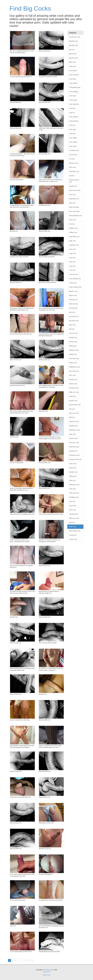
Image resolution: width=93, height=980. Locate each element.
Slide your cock (74, 392)
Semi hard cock (74, 371)
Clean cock (73, 66)
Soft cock (72, 409)
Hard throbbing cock (75, 216)
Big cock (72, 50)
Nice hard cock (74, 316)
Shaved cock (73, 380)
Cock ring (72, 125)
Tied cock (72, 501)
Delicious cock (74, 163)
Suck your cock (74, 443)
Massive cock (73, 291)
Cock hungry (73, 100)
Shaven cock (73, 384)
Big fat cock (73, 54)
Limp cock (72, 258)
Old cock (72, 329)
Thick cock (72, 489)
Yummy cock (73, 539)
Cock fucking (73, 83)
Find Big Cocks (30, 8)
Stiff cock (72, 417)
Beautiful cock (73, 41)
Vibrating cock (73, 514)
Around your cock (75, 37)
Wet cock (72, 522)
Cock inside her (74, 104)
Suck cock (72, 434)
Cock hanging (73, 92)
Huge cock (72, 241)
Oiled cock (72, 325)
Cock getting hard (75, 87)
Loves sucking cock (75, 287)
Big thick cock (73, 58)
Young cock (73, 535)
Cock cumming (74, 75)
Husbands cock (74, 245)
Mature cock (73, 295)
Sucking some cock (75, 459)
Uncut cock (73, 506)
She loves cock (74, 388)
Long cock (72, 266)
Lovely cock (73, 283)
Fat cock (72, 176)
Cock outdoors (74, 117)
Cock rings (72, 129)
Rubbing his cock (74, 367)
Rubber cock (73, 363)
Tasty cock (72, 480)
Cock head (72, 96)
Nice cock (72, 312)
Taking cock (73, 476)
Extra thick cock (74, 171)
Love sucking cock (75, 279)
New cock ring (73, 304)
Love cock (72, 270)
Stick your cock (74, 413)
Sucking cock (73, 451)
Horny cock (73, 220)
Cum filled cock (74, 150)
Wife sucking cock (75, 531)
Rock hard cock (74, 358)
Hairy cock (72, 195)
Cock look (72, 108)
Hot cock (72, 224)
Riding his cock (74, 350)
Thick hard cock (74, 493)
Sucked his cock (74, 447)
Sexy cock (72, 375)
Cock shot (72, 134)
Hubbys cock (73, 232)
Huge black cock (74, 237)
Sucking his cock (74, 455)
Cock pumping (74, 121)
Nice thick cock (74, 321)
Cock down (73, 79)
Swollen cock (73, 472)
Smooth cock (73, 401)
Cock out (72, 113)
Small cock (72, 396)
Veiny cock (72, 510)
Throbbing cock (74, 497)
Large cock (72, 253)
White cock (72, 527)
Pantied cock (73, 337)
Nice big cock (73, 308)
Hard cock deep (74, 207)
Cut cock (72, 159)
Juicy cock (72, 249)
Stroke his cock (74, 422)
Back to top (46, 975)
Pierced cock (73, 342)
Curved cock (73, 155)
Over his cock (73, 333)
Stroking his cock (74, 430)
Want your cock (74, 518)
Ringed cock (73, 354)
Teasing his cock (74, 485)
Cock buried (73, 71)
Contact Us (46, 972)
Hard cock (72, 203)
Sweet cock (73, 468)
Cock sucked (73, 142)
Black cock (72, 62)
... (21, 960)
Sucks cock (73, 464)
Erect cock (72, 167)
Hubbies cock (73, 228)
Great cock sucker (75, 190)
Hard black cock (74, 199)
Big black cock (74, 45)
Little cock (72, 262)
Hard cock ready (74, 211)
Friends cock (73, 186)
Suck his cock (73, 438)
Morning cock (73, 300)
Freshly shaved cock (74, 181)
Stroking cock (73, 426)
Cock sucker (73, 146)
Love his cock (73, 274)
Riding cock (73, 346)
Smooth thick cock (75, 405)
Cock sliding (73, 138)
